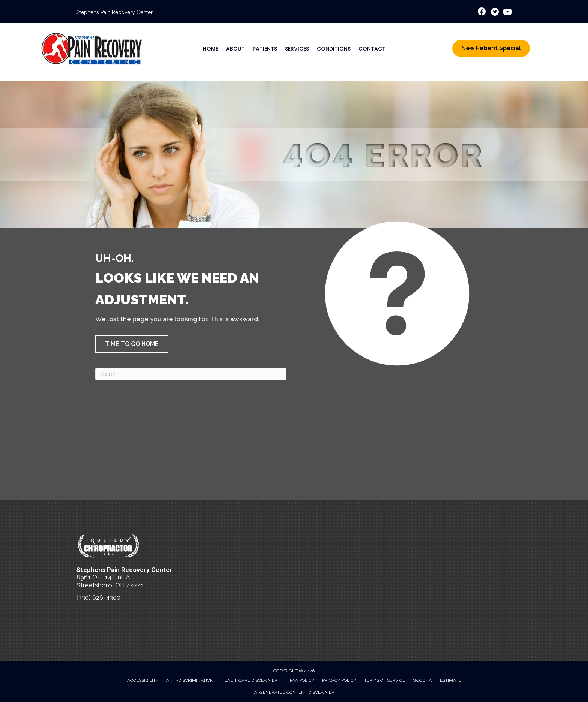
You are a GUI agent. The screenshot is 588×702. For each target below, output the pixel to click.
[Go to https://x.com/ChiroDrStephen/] (495, 13)
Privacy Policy (339, 680)
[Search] (191, 374)
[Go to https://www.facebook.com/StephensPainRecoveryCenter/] (482, 13)
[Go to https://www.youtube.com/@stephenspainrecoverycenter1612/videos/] (507, 13)
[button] (132, 344)
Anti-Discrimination (190, 680)
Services (297, 49)
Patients (265, 49)
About (235, 49)
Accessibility (143, 680)
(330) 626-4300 (98, 597)
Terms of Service (385, 680)
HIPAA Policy (300, 680)
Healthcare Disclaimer (249, 680)
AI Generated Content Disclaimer (294, 692)
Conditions (334, 49)
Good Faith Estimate (437, 680)
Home (211, 49)
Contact (372, 49)
